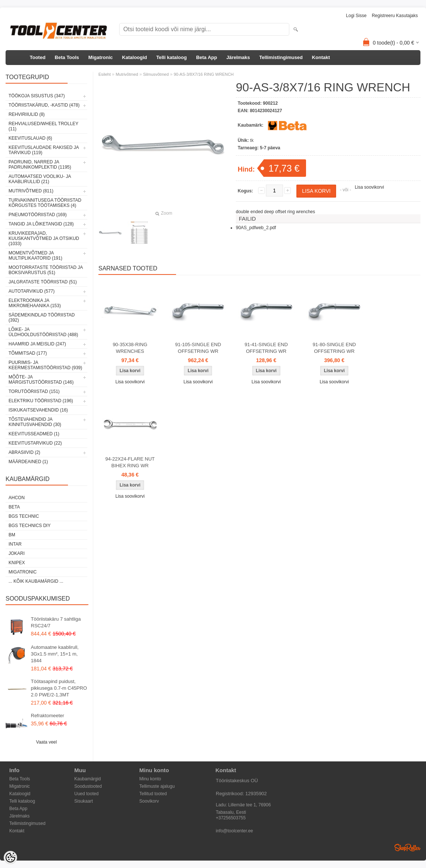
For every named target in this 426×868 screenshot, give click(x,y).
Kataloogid (135, 57)
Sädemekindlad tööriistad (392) (42, 318)
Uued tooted (86, 794)
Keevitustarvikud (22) (35, 443)
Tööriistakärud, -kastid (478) (44, 105)
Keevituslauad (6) (30, 138)
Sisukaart (84, 801)
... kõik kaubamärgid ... (36, 581)
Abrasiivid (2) (24, 452)
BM (12, 535)
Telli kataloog (172, 57)
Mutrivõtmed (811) (31, 191)
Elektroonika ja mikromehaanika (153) (35, 303)
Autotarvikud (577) (32, 291)
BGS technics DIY (30, 526)
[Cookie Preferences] (10, 858)
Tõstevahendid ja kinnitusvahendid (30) (35, 422)
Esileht (105, 74)
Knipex (17, 563)
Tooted (38, 57)
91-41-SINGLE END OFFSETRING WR (266, 348)
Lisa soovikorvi (369, 187)
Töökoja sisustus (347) (37, 96)
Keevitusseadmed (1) (34, 434)
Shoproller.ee (407, 848)
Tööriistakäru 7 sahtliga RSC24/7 (56, 622)
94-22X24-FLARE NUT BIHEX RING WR (130, 462)
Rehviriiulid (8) (27, 114)
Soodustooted (88, 786)
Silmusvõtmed (156, 74)
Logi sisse (356, 16)
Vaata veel (46, 742)
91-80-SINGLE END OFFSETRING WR (334, 348)
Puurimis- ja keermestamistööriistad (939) (45, 365)
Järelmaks (238, 57)
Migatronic (101, 57)
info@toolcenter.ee (234, 831)
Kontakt (321, 57)
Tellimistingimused (281, 57)
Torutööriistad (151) (34, 391)
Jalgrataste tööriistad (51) (43, 282)
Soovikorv (149, 801)
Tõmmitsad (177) (28, 353)
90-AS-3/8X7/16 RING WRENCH (204, 74)
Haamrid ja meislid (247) (37, 344)
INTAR (15, 544)
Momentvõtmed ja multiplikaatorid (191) (35, 256)
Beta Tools (67, 57)
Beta (14, 507)
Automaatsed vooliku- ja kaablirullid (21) (40, 179)
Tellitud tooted (153, 794)
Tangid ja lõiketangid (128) (41, 224)
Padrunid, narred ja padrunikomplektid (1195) (40, 165)
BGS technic (24, 516)
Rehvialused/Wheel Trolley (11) (43, 126)
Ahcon (17, 498)
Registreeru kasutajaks (395, 16)
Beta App (207, 57)
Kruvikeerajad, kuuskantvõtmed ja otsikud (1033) (44, 238)
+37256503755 (231, 818)
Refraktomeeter (48, 716)
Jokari (17, 553)
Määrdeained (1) (28, 462)
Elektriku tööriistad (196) (41, 401)
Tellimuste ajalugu (157, 786)
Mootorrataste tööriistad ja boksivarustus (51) (46, 270)
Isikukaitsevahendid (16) (38, 410)
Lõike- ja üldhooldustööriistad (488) (43, 332)
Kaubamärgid (87, 779)
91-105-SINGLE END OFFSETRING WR (198, 348)
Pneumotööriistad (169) (38, 215)
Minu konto (150, 779)
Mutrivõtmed (127, 74)
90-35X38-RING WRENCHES (130, 348)
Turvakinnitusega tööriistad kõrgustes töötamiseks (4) (45, 203)
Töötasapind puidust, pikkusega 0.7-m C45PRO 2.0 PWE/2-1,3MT (59, 688)
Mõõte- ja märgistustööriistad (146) (41, 380)
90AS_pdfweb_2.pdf (256, 228)
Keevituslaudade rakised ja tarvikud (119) (44, 150)
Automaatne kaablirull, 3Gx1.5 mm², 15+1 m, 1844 (55, 654)
